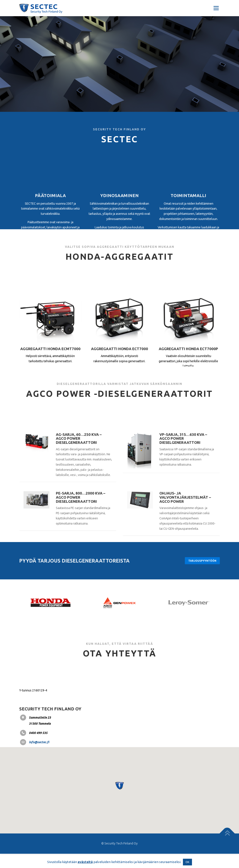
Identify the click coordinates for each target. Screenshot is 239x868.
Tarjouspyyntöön (201, 575)
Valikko (216, 8)
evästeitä (85, 862)
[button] (119, 800)
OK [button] (187, 862)
